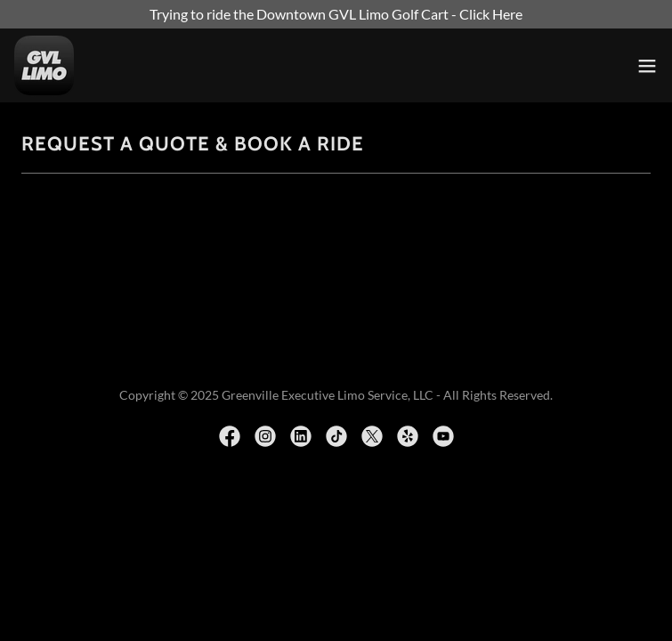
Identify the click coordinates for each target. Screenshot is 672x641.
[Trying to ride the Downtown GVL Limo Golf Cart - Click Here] (336, 14)
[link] (44, 65)
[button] (647, 66)
